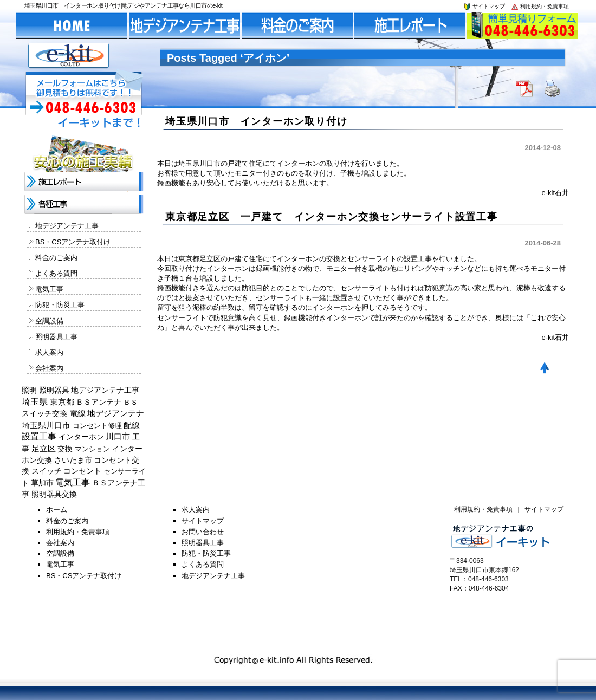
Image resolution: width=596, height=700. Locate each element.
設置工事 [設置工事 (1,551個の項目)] (39, 436)
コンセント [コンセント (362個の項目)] (82, 471)
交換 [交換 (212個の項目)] (65, 449)
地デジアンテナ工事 (67, 226)
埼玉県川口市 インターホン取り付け (257, 121)
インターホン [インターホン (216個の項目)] (81, 437)
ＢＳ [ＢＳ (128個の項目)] (131, 402)
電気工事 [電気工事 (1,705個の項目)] (73, 482)
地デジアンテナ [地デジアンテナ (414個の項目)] (116, 413)
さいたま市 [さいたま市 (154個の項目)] (73, 460)
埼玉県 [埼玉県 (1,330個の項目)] (35, 402)
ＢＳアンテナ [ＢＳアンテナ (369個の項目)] (99, 402)
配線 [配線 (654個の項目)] (132, 425)
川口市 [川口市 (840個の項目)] (118, 436)
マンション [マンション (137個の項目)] (92, 449)
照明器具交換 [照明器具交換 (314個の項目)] (54, 494)
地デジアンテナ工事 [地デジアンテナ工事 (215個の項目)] (105, 390)
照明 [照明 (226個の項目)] (29, 390)
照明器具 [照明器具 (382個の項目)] (54, 390)
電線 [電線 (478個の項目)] (77, 413)
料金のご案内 (56, 258)
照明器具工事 (56, 337)
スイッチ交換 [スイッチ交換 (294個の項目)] (44, 413)
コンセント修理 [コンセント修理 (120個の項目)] (97, 426)
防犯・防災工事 (60, 305)
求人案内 (49, 352)
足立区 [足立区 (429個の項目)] (44, 449)
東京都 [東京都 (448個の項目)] (62, 402)
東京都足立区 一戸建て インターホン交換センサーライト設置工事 (332, 217)
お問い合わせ (203, 532)
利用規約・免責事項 (540, 6)
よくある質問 (56, 273)
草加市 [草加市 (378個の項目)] (42, 483)
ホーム (57, 510)
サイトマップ (484, 6)
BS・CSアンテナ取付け (73, 242)
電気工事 (49, 289)
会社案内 (49, 368)
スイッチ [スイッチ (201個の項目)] (47, 471)
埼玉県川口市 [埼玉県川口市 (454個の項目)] (46, 425)
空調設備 (49, 321)
